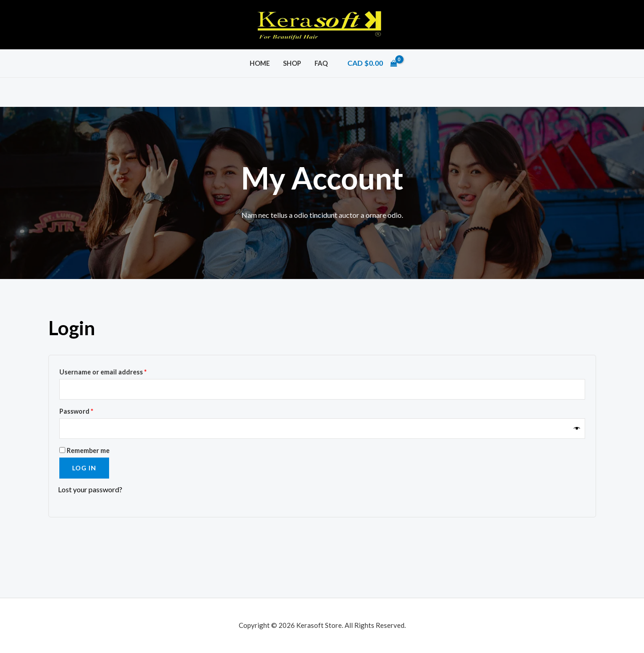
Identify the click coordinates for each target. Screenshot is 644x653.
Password (90, 410)
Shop (292, 63)
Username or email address (117, 371)
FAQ (321, 63)
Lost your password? (90, 489)
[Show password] (577, 429)
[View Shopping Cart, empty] (372, 63)
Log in (84, 468)
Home (260, 63)
